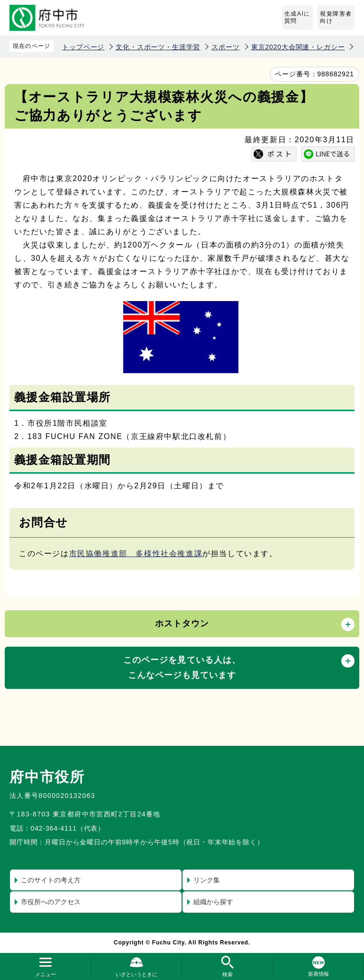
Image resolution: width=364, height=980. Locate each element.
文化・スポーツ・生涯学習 (158, 47)
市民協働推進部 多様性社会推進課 (136, 554)
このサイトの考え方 (51, 880)
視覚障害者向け (336, 18)
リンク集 (207, 880)
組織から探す (213, 902)
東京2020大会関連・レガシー (298, 47)
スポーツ (225, 47)
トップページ (83, 47)
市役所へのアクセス (51, 902)
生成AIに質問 (297, 18)
